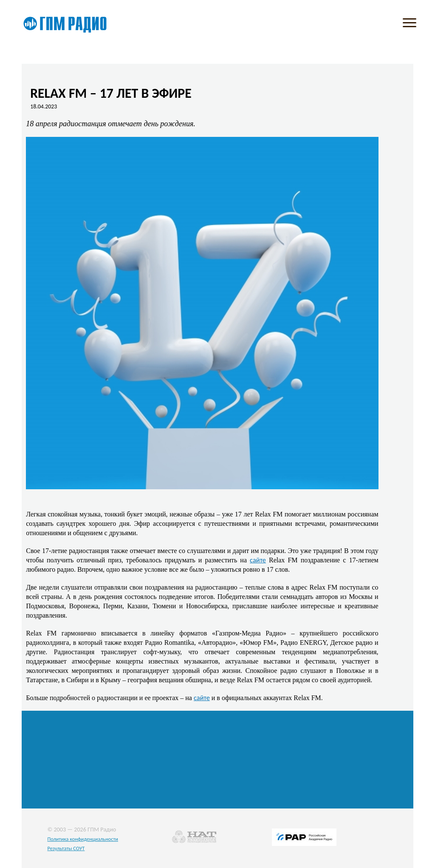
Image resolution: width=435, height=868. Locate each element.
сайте (258, 560)
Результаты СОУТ (66, 848)
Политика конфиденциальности (83, 839)
